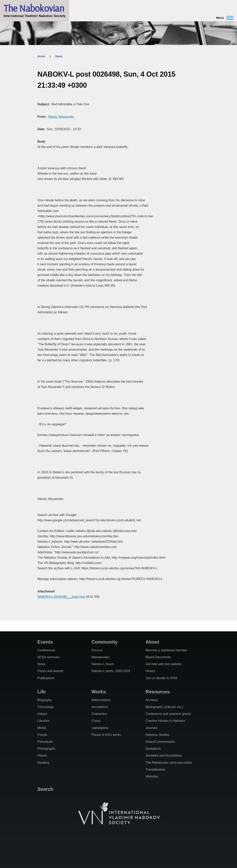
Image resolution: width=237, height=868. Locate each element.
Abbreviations (101, 700)
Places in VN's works (106, 735)
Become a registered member (166, 650)
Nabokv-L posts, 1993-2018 (111, 671)
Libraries (43, 721)
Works (99, 692)
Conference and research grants (168, 714)
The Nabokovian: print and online (169, 763)
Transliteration (155, 770)
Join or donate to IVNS (161, 678)
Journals (151, 728)
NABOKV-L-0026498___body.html (61, 597)
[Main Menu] (224, 18)
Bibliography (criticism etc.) (164, 707)
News (59, 56)
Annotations (100, 707)
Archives (152, 700)
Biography (44, 700)
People (42, 735)
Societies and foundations (164, 755)
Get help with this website (163, 664)
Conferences (46, 650)
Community (105, 642)
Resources (158, 692)
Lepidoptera (100, 728)
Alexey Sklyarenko (61, 117)
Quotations (153, 749)
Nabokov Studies (157, 735)
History (150, 671)
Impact (42, 714)
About (152, 642)
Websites (152, 776)
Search (45, 789)
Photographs (46, 749)
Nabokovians (101, 657)
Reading (43, 763)
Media (42, 728)
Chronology (45, 707)
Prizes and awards (50, 671)
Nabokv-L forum (103, 664)
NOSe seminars (49, 657)
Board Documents (158, 657)
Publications (46, 678)
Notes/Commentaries (160, 742)
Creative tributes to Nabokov (165, 721)
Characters (99, 714)
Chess (96, 721)
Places (42, 755)
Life (42, 692)
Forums (97, 650)
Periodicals (45, 742)
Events (45, 642)
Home (41, 56)
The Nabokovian (34, 8)
